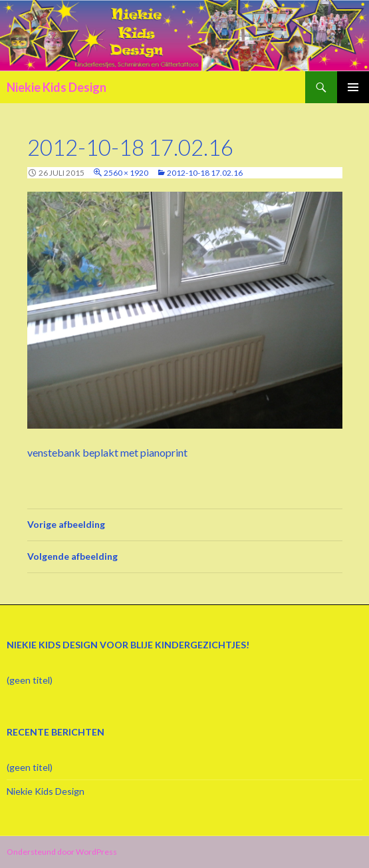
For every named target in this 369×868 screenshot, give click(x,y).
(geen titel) (30, 680)
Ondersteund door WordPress (62, 852)
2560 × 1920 (126, 173)
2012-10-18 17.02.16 (205, 173)
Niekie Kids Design (57, 87)
